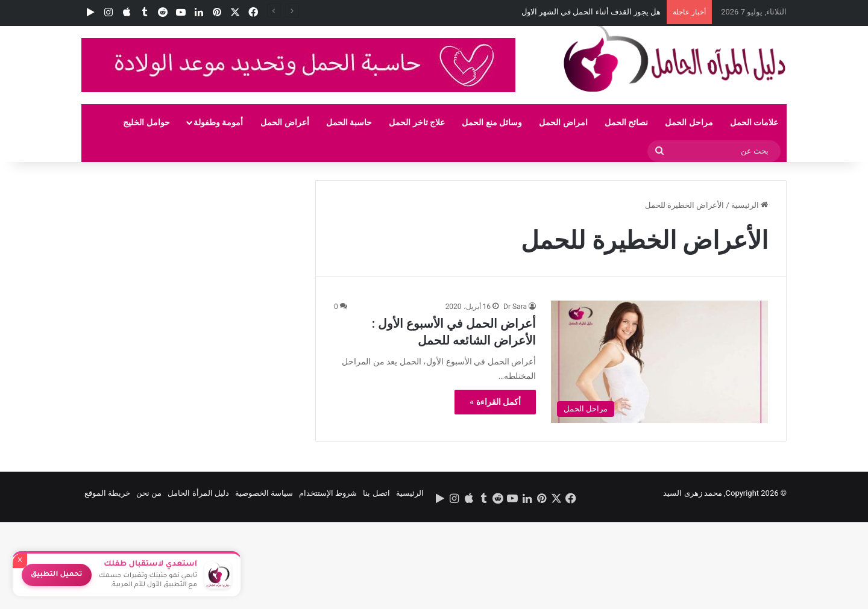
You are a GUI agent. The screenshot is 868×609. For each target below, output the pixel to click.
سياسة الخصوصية (264, 493)
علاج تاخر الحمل (417, 122)
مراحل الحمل (689, 122)
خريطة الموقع (107, 493)
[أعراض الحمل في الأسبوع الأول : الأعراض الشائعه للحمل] (659, 362)
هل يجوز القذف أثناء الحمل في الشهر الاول (591, 12)
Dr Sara (515, 307)
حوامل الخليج (146, 122)
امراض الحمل (563, 122)
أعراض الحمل (285, 122)
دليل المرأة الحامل (198, 493)
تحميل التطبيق (57, 575)
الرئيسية (750, 205)
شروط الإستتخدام (328, 493)
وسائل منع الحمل (492, 122)
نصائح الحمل (626, 122)
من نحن (149, 493)
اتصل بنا (376, 493)
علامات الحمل (754, 122)
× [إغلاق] (20, 561)
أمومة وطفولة (218, 122)
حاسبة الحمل (349, 122)
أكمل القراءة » (495, 402)
